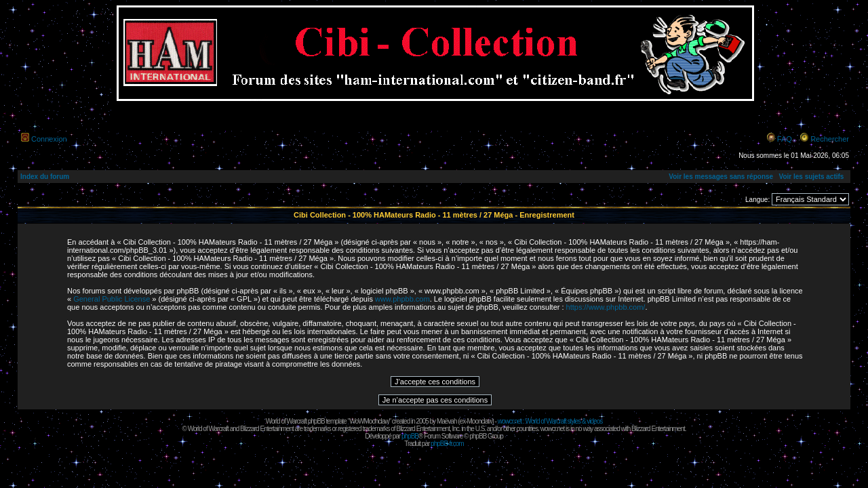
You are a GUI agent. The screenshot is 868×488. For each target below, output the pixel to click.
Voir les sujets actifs (811, 177)
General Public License (112, 299)
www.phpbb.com (402, 299)
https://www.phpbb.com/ (606, 307)
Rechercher (830, 139)
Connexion (49, 139)
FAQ (785, 139)
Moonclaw (479, 421)
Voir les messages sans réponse (721, 177)
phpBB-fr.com (447, 444)
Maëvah (447, 421)
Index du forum (45, 177)
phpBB (410, 436)
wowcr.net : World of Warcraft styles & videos (550, 421)
